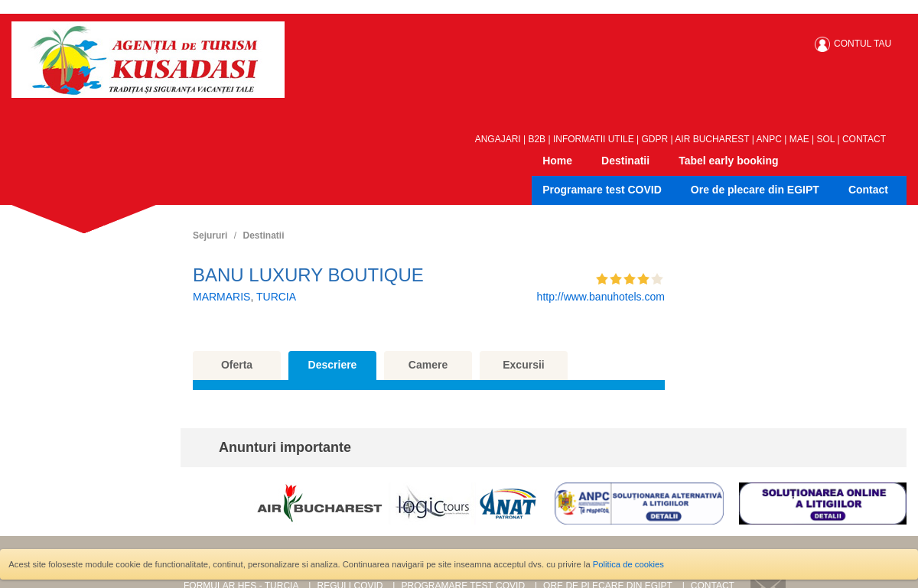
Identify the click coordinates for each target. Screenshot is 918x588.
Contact (868, 190)
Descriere (333, 365)
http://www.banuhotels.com (601, 297)
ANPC (769, 139)
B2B (537, 139)
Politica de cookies (628, 564)
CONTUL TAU (863, 44)
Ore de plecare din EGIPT (755, 190)
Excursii (523, 365)
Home (557, 161)
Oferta (237, 365)
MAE (799, 139)
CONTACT (864, 139)
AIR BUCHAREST (712, 139)
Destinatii (625, 161)
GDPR (655, 139)
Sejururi (210, 236)
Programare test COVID (602, 190)
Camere (428, 365)
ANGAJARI (498, 139)
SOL (826, 139)
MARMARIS (221, 297)
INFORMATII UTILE (594, 139)
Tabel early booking (728, 161)
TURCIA (276, 297)
